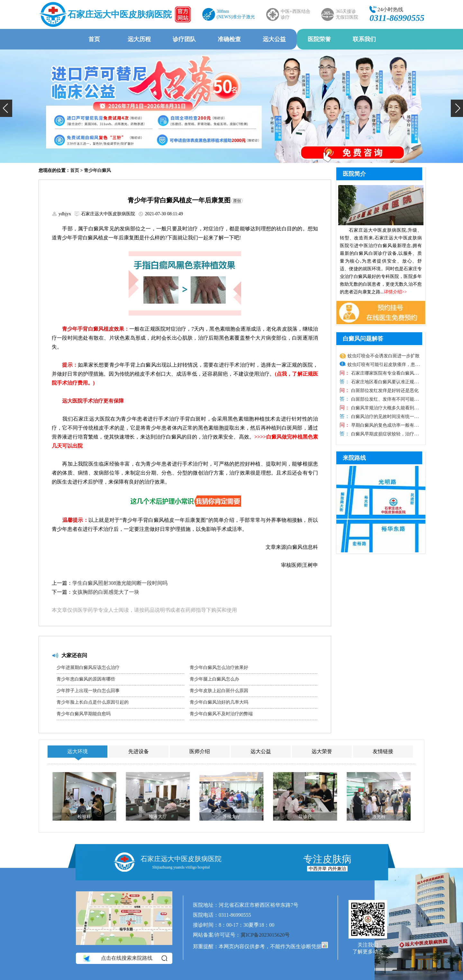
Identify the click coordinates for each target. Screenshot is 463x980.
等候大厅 (232, 817)
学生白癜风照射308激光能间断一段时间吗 (120, 583)
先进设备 (139, 751)
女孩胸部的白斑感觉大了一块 (106, 592)
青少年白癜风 (97, 170)
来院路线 (354, 458)
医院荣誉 (319, 39)
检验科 (84, 817)
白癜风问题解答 (363, 339)
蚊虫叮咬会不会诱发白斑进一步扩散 (384, 356)
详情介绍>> (395, 292)
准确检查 (229, 39)
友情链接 (383, 751)
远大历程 (139, 39)
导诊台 (305, 817)
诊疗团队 (184, 39)
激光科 (379, 817)
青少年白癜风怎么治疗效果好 (219, 668)
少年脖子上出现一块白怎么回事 (88, 691)
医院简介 (354, 174)
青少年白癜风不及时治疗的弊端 (221, 714)
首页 (94, 39)
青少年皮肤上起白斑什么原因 (219, 691)
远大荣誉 (322, 751)
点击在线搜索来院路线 (125, 958)
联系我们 (364, 39)
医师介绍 (200, 751)
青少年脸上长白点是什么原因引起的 (93, 702)
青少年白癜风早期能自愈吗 (84, 714)
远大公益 (274, 39)
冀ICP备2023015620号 (265, 935)
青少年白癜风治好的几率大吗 (219, 702)
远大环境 (77, 751)
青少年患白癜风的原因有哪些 (86, 679)
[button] (6, 108)
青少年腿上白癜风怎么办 (214, 679)
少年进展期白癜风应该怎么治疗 (88, 668)
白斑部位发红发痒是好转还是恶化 (384, 391)
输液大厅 (158, 817)
